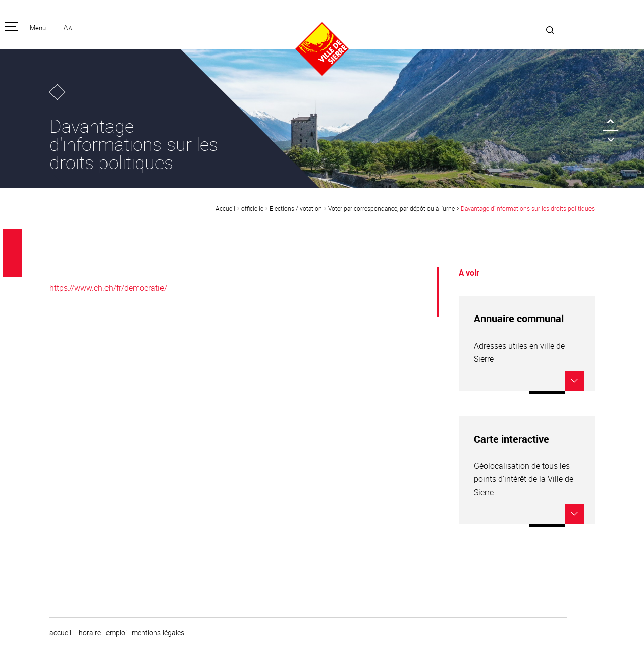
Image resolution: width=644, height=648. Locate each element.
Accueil (225, 208)
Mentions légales (158, 633)
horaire (90, 633)
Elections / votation (296, 208)
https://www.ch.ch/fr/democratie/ (108, 288)
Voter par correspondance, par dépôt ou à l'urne (391, 208)
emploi (116, 633)
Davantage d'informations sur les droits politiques (528, 208)
